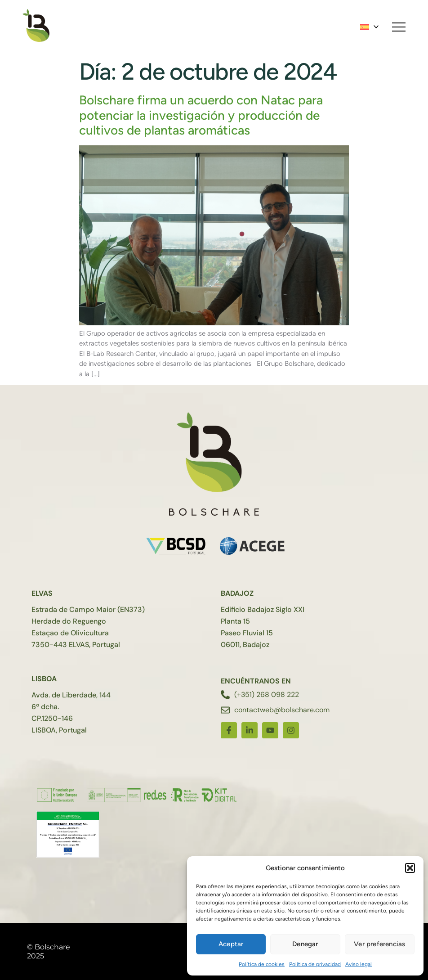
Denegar (305, 944)
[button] (410, 868)
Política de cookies (262, 964)
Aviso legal (359, 964)
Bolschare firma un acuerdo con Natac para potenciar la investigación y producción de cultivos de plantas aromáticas (201, 115)
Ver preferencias (379, 944)
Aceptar (231, 944)
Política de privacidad (315, 964)
